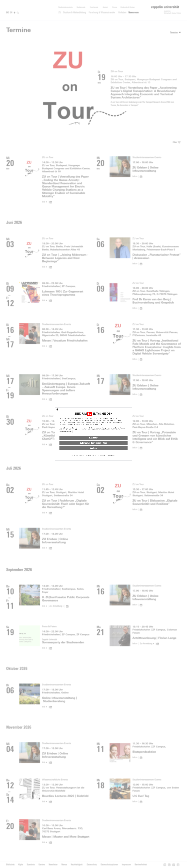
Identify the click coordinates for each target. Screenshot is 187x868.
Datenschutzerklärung (66, 432)
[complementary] (57, 410)
